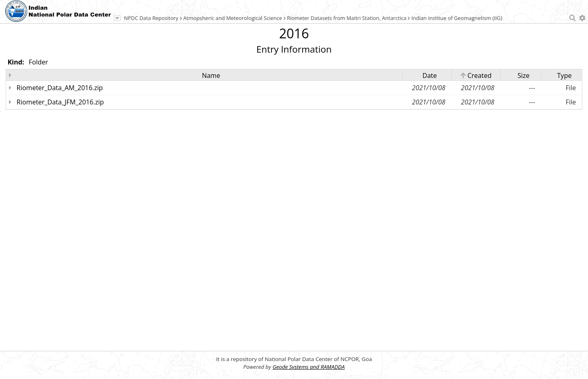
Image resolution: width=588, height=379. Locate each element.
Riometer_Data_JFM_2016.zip (60, 102)
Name (211, 75)
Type (564, 75)
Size (523, 75)
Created (476, 75)
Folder (38, 62)
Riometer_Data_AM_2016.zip (60, 88)
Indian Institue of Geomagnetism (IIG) (457, 18)
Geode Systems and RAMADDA (308, 367)
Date (430, 75)
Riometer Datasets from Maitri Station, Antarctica (347, 18)
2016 (294, 33)
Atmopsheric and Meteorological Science (233, 18)
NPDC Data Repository (151, 18)
